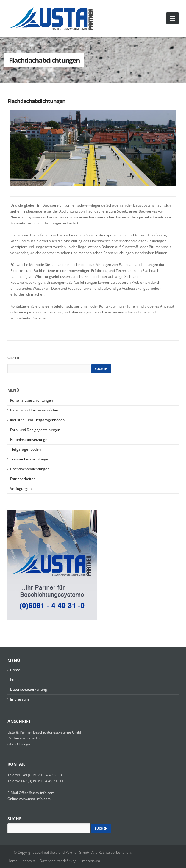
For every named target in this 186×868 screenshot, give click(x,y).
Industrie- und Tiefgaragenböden (37, 420)
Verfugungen (21, 488)
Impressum (19, 699)
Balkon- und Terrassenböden (34, 410)
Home (15, 670)
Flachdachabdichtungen (36, 101)
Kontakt (16, 680)
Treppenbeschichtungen (30, 459)
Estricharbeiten (23, 479)
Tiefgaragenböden (25, 449)
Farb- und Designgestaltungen (35, 430)
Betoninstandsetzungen (30, 439)
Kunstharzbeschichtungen (32, 400)
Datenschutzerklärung (29, 689)
